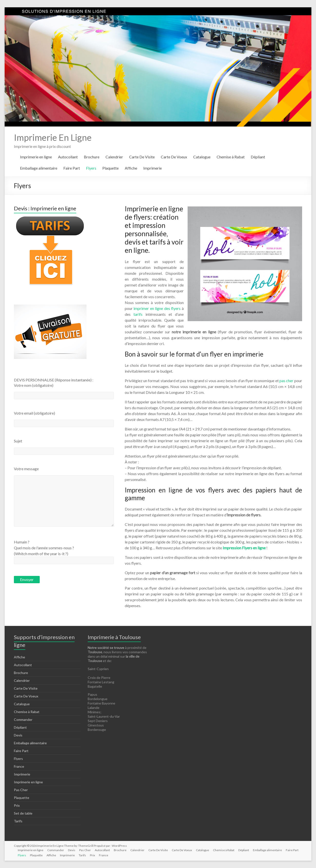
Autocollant (68, 157)
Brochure (92, 157)
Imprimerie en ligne (36, 157)
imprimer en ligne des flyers (158, 308)
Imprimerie (153, 168)
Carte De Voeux (174, 157)
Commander (23, 720)
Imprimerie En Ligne (53, 137)
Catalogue (202, 157)
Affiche (131, 168)
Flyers (91, 168)
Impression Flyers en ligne (244, 548)
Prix (17, 805)
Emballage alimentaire (39, 168)
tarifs (138, 314)
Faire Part (72, 168)
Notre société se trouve (106, 648)
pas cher (286, 381)
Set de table (23, 813)
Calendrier (114, 157)
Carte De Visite (142, 157)
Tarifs (18, 821)
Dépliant (258, 157)
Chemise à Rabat (231, 157)
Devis (18, 735)
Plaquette (110, 168)
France (19, 766)
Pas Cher (21, 790)
